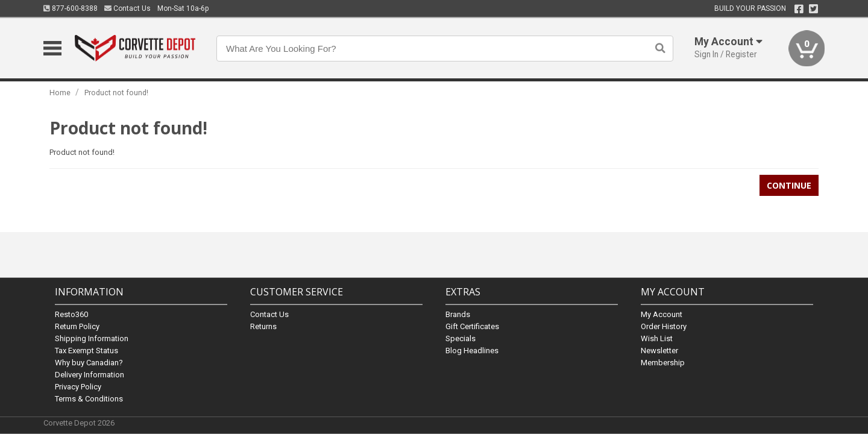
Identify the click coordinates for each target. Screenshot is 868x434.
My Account (662, 314)
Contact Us (127, 8)
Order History (664, 326)
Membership (663, 362)
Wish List (657, 338)
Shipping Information (92, 338)
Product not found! (116, 93)
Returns (263, 326)
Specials (461, 338)
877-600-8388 (71, 8)
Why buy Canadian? (89, 362)
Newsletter (659, 350)
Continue (789, 185)
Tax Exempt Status (86, 350)
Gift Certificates (472, 326)
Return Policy (77, 326)
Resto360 (71, 314)
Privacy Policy (78, 386)
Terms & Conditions (89, 398)
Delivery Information (90, 374)
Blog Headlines (472, 350)
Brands (458, 314)
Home (60, 93)
